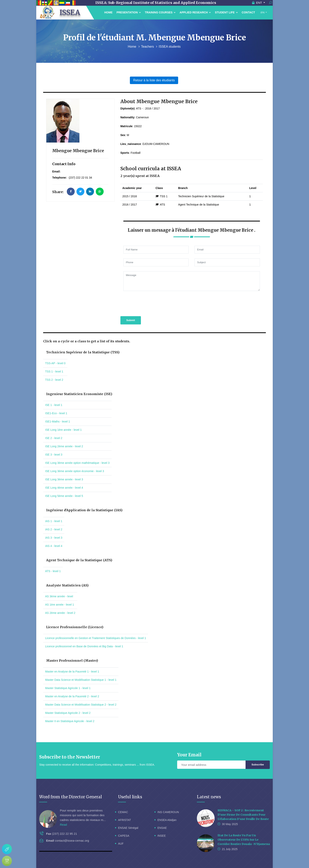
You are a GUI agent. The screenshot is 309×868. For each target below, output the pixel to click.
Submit (131, 320)
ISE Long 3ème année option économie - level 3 (75, 471)
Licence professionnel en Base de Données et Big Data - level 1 (84, 646)
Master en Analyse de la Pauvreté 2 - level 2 (72, 696)
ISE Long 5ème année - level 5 (64, 496)
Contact (248, 12)
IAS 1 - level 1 (54, 521)
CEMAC (123, 812)
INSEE (162, 836)
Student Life (226, 12)
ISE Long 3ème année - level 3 (64, 479)
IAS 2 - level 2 (54, 529)
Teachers (148, 47)
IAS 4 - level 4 (54, 546)
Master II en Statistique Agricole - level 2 (70, 721)
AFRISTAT (125, 820)
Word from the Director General (71, 797)
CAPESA (124, 836)
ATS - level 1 (53, 571)
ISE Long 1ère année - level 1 (63, 430)
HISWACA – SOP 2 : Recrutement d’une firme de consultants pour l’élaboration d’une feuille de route (243, 815)
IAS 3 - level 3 (54, 538)
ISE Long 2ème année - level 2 (64, 446)
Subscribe (258, 765)
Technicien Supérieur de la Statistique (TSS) (83, 352)
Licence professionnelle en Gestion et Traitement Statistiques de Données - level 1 (96, 638)
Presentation (129, 12)
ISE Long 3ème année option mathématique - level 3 (77, 463)
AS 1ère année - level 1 (60, 605)
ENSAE (162, 828)
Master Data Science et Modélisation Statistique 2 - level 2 (81, 705)
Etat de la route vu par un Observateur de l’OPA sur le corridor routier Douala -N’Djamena (244, 840)
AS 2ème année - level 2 (60, 613)
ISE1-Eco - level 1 (56, 413)
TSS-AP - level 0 (55, 363)
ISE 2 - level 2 (54, 438)
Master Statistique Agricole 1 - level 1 (68, 688)
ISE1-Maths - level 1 (58, 421)
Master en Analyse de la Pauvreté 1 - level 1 (72, 672)
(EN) (262, 13)
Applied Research (195, 12)
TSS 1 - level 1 (54, 371)
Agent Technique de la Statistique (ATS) (79, 560)
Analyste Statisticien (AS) (67, 585)
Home (108, 12)
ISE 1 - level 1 (54, 405)
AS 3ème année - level (59, 596)
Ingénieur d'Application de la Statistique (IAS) (84, 510)
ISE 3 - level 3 (54, 455)
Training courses (160, 12)
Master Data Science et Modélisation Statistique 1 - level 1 (81, 680)
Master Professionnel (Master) (72, 660)
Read (63, 825)
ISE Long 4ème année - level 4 (64, 488)
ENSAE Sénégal (128, 828)
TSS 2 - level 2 (54, 380)
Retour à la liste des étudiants (154, 80)
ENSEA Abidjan (167, 820)
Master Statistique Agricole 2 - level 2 (68, 713)
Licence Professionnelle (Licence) (75, 627)
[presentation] (150, 303)
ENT (257, 3)
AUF (121, 844)
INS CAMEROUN (168, 812)
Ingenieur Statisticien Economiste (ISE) (79, 394)
